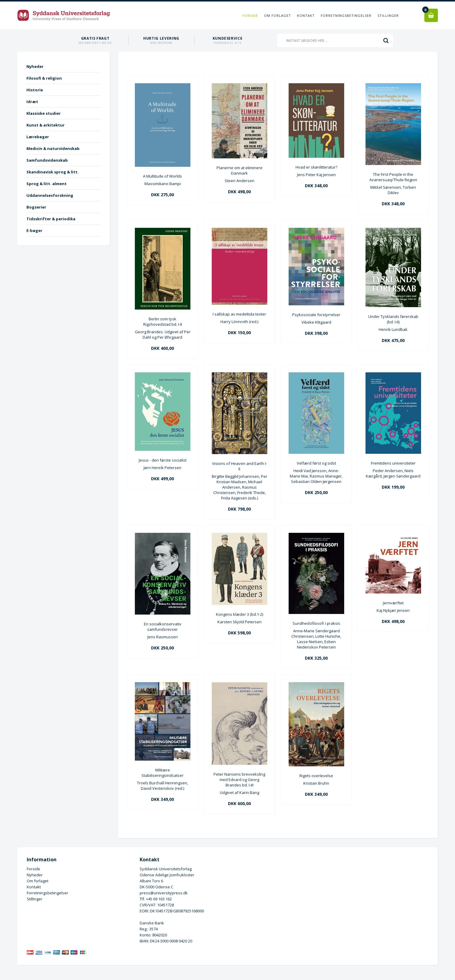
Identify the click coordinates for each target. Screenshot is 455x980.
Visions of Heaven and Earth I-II (240, 466)
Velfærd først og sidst (316, 463)
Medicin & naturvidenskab (53, 148)
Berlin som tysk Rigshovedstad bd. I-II (163, 322)
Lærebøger (38, 137)
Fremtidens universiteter (393, 463)
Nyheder (35, 66)
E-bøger (34, 230)
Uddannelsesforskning (50, 195)
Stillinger (388, 15)
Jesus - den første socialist (163, 460)
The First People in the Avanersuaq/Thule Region (393, 177)
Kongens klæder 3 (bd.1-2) (240, 614)
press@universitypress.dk (164, 893)
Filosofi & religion (44, 78)
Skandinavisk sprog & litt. (53, 172)
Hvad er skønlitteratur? (316, 167)
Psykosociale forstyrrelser (316, 315)
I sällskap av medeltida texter (239, 314)
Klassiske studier (44, 113)
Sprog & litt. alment (47, 184)
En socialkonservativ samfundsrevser (163, 627)
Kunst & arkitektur (46, 125)
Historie (35, 90)
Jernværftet (393, 603)
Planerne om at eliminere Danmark (240, 170)
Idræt (32, 102)
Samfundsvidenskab (47, 160)
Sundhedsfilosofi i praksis (316, 623)
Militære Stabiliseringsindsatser (162, 773)
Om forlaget (278, 15)
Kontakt (306, 15)
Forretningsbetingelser (346, 15)
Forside (250, 15)
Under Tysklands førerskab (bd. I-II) (393, 319)
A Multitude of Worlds (162, 176)
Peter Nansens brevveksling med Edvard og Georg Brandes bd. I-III (239, 780)
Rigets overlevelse (316, 776)
